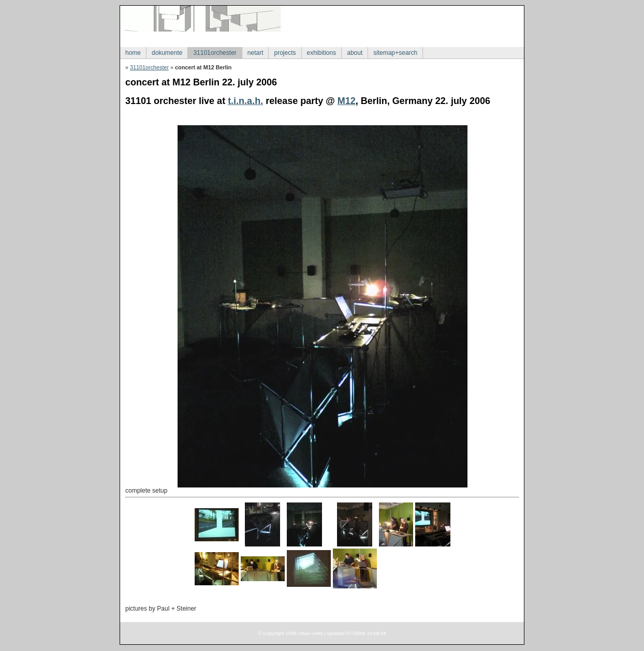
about (355, 53)
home (133, 53)
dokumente (167, 53)
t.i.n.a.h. (245, 101)
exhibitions (322, 53)
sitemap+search (395, 53)
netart (255, 53)
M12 (347, 101)
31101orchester (215, 53)
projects (285, 53)
